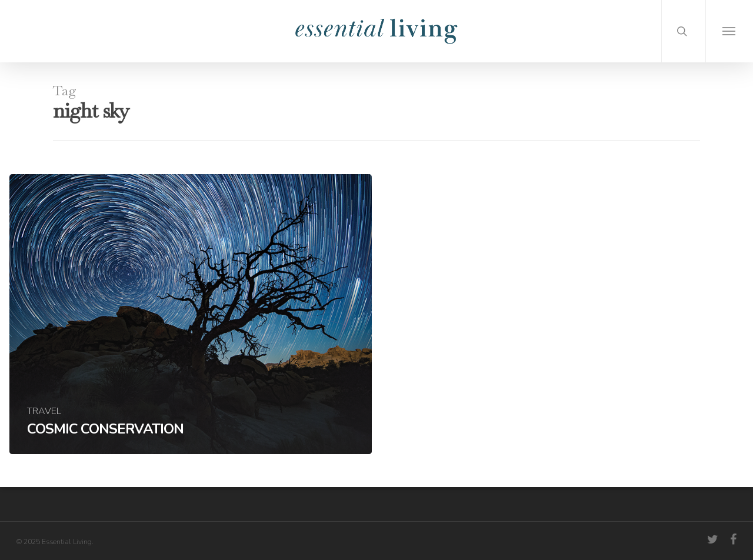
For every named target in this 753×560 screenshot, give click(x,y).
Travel (44, 411)
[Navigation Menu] (729, 31)
